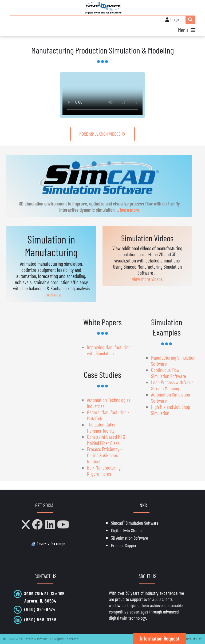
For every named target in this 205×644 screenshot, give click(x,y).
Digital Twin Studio (126, 530)
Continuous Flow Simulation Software (169, 373)
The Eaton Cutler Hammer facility (101, 428)
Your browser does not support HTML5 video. (102, 95)
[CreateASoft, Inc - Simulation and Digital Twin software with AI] (102, 8)
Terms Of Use (192, 639)
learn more (130, 210)
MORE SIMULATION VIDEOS (102, 134)
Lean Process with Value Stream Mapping (172, 385)
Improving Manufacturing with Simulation (109, 350)
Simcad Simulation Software (135, 523)
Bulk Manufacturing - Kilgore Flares (105, 471)
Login (175, 20)
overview (54, 294)
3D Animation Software (129, 538)
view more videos (147, 279)
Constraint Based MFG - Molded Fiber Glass (107, 440)
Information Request (160, 638)
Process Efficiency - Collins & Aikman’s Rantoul (105, 455)
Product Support (124, 545)
